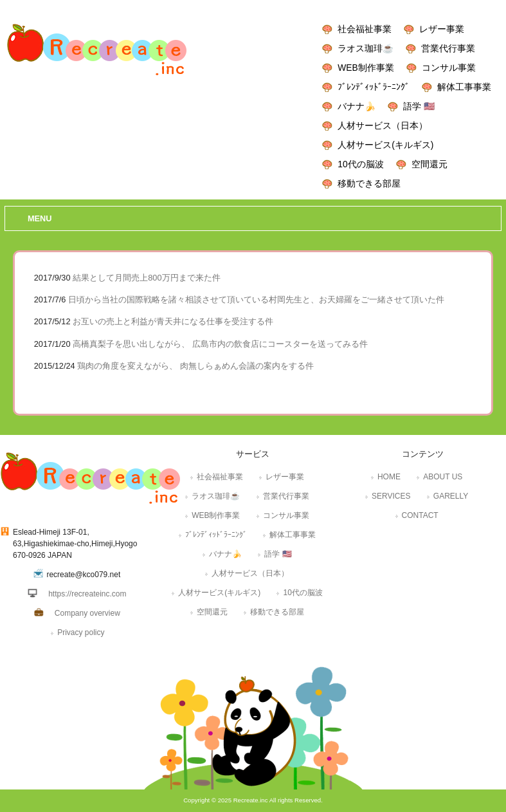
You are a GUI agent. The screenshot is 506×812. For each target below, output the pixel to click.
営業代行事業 (448, 48)
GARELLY (451, 496)
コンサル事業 (449, 68)
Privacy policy (81, 632)
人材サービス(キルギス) (385, 145)
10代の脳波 (360, 164)
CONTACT (420, 515)
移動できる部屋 (369, 183)
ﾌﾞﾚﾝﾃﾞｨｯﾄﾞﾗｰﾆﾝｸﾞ (374, 87)
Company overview (87, 613)
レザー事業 (442, 29)
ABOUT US (443, 477)
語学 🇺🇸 (419, 106)
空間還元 (429, 164)
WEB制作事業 (366, 68)
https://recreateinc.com (87, 594)
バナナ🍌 (357, 106)
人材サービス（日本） (383, 125)
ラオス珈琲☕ (366, 48)
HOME (389, 477)
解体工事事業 (464, 87)
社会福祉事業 (365, 29)
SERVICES (391, 496)
